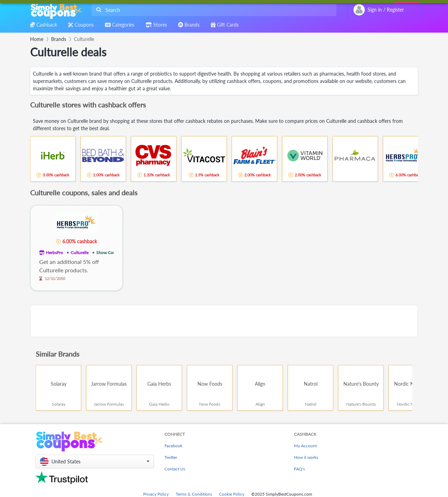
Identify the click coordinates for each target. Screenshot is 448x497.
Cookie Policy (232, 494)
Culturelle (80, 253)
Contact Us (175, 469)
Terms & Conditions (194, 494)
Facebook (173, 446)
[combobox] (213, 10)
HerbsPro (54, 253)
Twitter (171, 457)
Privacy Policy (156, 494)
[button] (95, 461)
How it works (306, 457)
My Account (305, 446)
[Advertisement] (224, 321)
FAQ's (299, 469)
